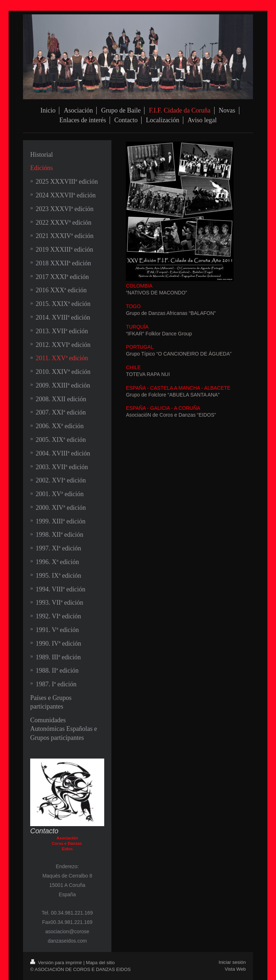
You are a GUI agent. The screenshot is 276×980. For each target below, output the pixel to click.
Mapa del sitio (100, 963)
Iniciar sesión (232, 962)
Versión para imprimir (57, 963)
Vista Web (235, 969)
